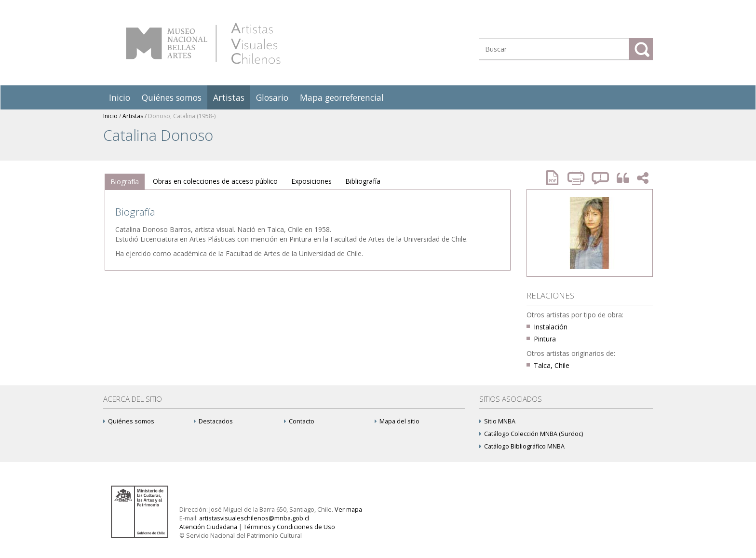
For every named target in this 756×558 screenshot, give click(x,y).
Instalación (551, 327)
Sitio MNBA (497, 421)
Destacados (213, 421)
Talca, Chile (552, 365)
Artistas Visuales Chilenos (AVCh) (203, 43)
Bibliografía (363, 181)
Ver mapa (348, 510)
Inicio (120, 97)
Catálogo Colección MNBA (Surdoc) (531, 434)
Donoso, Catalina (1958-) (182, 116)
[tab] (125, 182)
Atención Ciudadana (208, 527)
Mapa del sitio (397, 421)
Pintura (545, 339)
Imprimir (577, 178)
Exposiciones (311, 181)
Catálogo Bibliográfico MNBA (522, 446)
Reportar (601, 178)
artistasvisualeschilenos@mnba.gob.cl (254, 518)
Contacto (299, 421)
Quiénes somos (172, 97)
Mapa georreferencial (342, 97)
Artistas (229, 97)
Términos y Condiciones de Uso (289, 527)
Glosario (272, 97)
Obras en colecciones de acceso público (215, 181)
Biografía (125, 182)
